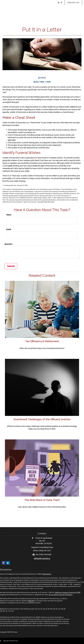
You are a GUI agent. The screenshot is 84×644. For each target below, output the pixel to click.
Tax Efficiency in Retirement (42, 341)
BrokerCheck (47, 574)
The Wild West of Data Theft (42, 500)
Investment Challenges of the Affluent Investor (42, 419)
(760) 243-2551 (73, 3)
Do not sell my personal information (61, 595)
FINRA (29, 601)
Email (9, 229)
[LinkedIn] (59, 3)
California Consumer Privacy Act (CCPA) (68, 592)
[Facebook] (62, 3)
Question (8, 244)
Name (9, 215)
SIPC (33, 601)
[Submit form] (11, 266)
